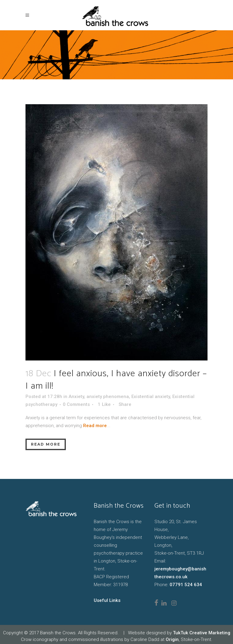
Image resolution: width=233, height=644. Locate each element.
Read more (95, 426)
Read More (46, 444)
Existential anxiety (151, 397)
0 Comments (76, 404)
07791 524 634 (186, 585)
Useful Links (107, 600)
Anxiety (76, 397)
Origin (172, 639)
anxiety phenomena (108, 397)
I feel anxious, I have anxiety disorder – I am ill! (116, 380)
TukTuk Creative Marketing (202, 633)
